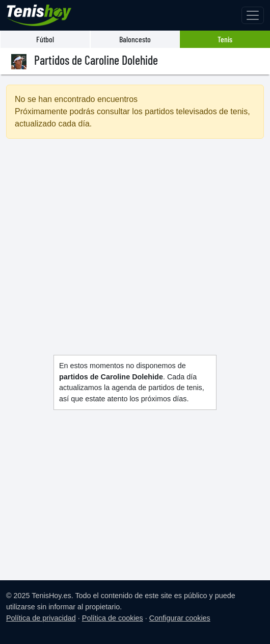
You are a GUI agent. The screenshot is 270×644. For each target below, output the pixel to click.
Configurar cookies (180, 618)
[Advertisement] (135, 235)
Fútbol (45, 39)
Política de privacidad (41, 618)
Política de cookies (113, 618)
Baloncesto (135, 39)
